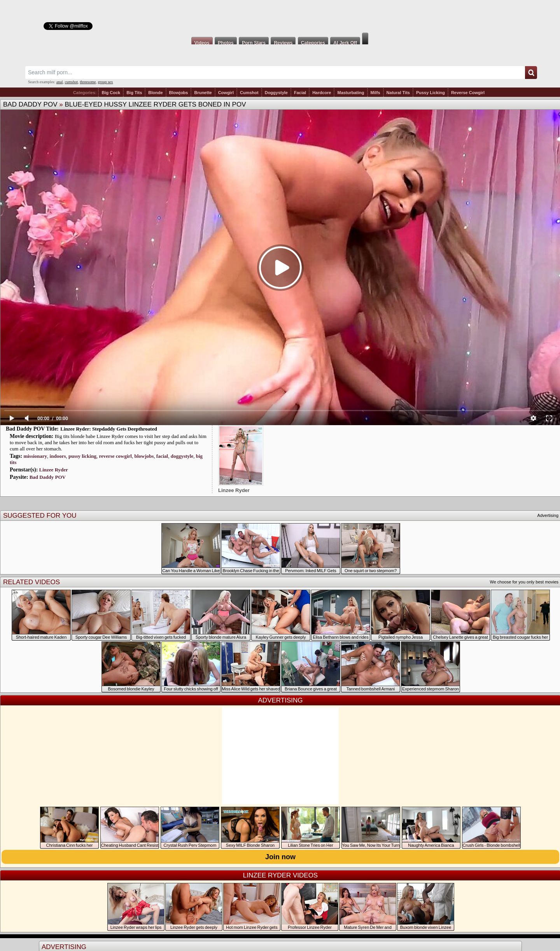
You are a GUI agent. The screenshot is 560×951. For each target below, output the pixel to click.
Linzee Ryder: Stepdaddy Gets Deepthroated (108, 429)
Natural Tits (398, 93)
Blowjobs (179, 93)
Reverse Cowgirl (468, 93)
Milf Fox (280, 16)
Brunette (203, 93)
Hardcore (322, 93)
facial (162, 456)
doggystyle (182, 456)
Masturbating (351, 93)
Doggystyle (276, 93)
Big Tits (134, 93)
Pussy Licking (430, 93)
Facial (300, 93)
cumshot (71, 82)
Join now (280, 857)
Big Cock (111, 93)
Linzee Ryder (54, 470)
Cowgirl (226, 93)
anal (60, 82)
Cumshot (249, 93)
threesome (88, 82)
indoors (58, 456)
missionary (35, 456)
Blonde (155, 93)
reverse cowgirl (115, 456)
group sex (105, 82)
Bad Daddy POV (30, 104)
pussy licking (82, 456)
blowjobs (144, 456)
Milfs (375, 93)
